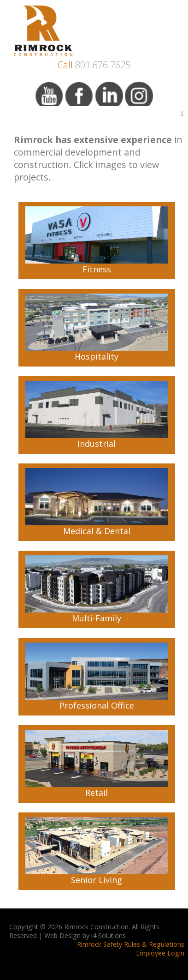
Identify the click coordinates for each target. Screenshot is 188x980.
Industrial (97, 415)
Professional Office (97, 677)
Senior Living (97, 851)
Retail (97, 764)
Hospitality (97, 328)
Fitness (97, 240)
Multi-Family (97, 589)
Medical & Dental (97, 502)
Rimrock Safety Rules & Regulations (131, 944)
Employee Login (160, 953)
